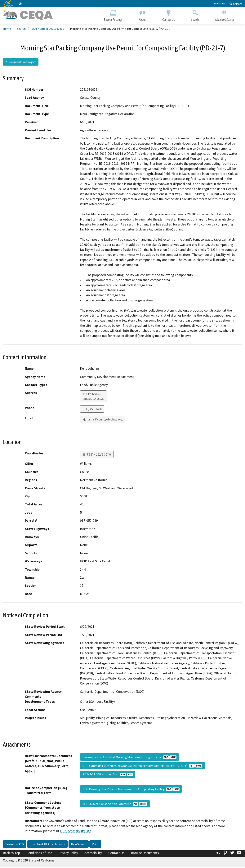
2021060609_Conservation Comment (115, 804)
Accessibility (93, 853)
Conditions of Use (39, 853)
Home (7, 29)
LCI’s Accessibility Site (76, 831)
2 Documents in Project (21, 62)
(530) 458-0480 (92, 410)
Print (95, 844)
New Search (79, 844)
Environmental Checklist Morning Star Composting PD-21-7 (129, 757)
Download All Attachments (47, 844)
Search (195, 15)
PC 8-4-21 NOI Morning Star (108, 775)
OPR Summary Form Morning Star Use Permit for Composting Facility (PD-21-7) (142, 766)
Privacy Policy (68, 853)
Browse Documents (145, 853)
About (142, 15)
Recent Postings (113, 15)
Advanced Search (225, 15)
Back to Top (11, 853)
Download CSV (15, 844)
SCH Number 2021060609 (48, 29)
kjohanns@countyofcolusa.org (103, 420)
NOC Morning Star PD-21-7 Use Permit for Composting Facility (131, 789)
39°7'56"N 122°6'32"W (97, 455)
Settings (236, 4)
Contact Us (219, 3)
